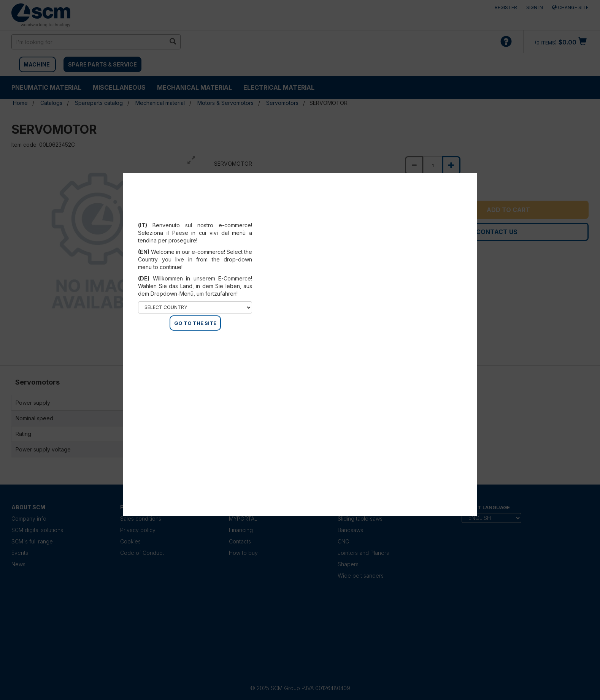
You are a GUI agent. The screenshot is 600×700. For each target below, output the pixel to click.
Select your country (195, 216)
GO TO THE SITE (195, 323)
